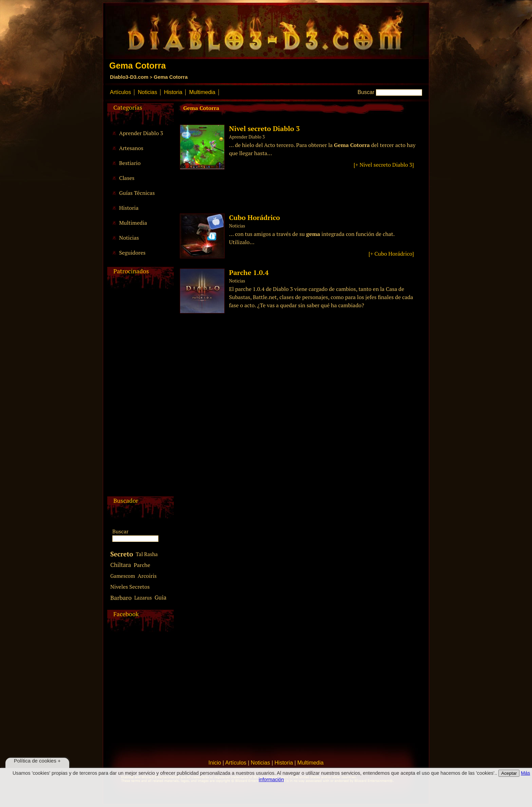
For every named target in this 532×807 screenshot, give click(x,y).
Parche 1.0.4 (249, 272)
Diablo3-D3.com (129, 77)
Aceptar (509, 773)
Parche (142, 565)
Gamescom (123, 576)
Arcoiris (147, 576)
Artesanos (131, 148)
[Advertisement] (139, 395)
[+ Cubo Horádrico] (391, 254)
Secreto (122, 554)
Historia (173, 92)
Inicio (215, 763)
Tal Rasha (147, 554)
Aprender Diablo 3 (141, 133)
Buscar (366, 92)
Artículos (120, 92)
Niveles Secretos (130, 587)
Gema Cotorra (171, 77)
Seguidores (132, 253)
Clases (127, 178)
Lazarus (143, 598)
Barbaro (121, 598)
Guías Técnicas (137, 193)
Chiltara (121, 565)
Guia (160, 597)
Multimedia (202, 92)
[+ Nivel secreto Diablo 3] (384, 165)
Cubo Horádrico (254, 217)
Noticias (147, 92)
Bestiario (130, 163)
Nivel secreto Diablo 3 (264, 129)
